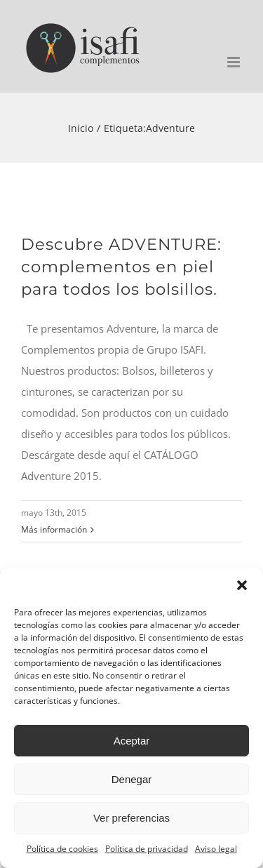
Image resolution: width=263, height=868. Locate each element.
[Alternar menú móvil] (235, 62)
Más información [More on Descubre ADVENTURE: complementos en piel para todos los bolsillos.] (54, 529)
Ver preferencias (131, 818)
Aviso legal (216, 849)
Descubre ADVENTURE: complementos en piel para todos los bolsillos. (121, 267)
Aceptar (132, 741)
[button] (242, 585)
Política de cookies (62, 849)
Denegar (132, 779)
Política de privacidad (147, 849)
